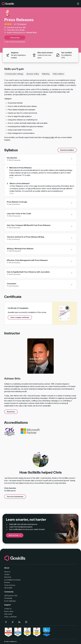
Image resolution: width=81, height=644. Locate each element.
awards (18, 580)
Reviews (7, 582)
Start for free (15, 535)
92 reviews (22, 24)
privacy (13, 585)
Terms (6, 585)
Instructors (8, 577)
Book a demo (9, 611)
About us (7, 572)
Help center (8, 614)
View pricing (15, 38)
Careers (7, 574)
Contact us (8, 609)
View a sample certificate (20, 317)
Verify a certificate (10, 617)
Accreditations (9, 580)
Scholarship (8, 598)
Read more (11, 412)
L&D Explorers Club (11, 596)
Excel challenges (10, 601)
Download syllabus (67, 150)
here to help (50, 137)
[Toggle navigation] (78, 4)
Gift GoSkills (8, 588)
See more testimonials (15, 497)
